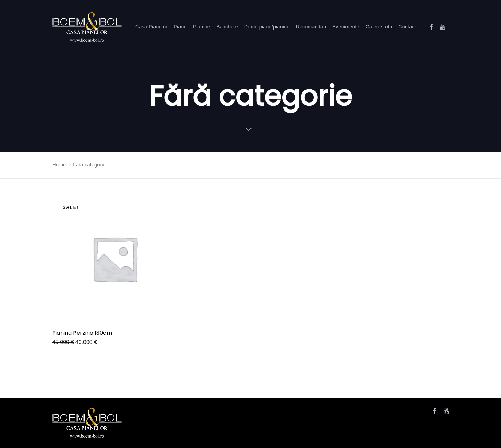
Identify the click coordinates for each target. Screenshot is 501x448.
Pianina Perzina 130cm (82, 333)
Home (59, 165)
